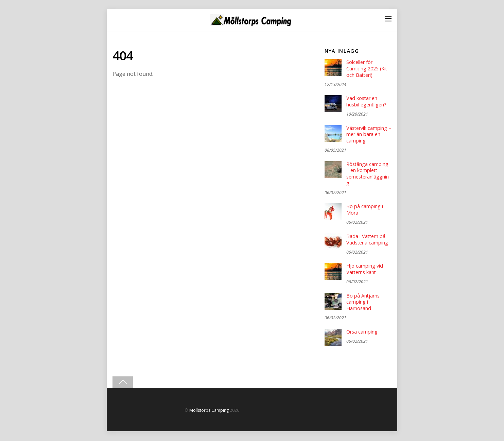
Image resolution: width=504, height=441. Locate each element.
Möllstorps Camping (209, 411)
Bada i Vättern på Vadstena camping (367, 240)
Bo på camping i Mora (365, 210)
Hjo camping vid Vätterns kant (365, 270)
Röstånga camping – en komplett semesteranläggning (368, 174)
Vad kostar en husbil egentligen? (367, 102)
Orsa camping (362, 333)
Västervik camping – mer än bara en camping (367, 134)
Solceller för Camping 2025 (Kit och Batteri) (367, 69)
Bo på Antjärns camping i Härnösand (363, 303)
